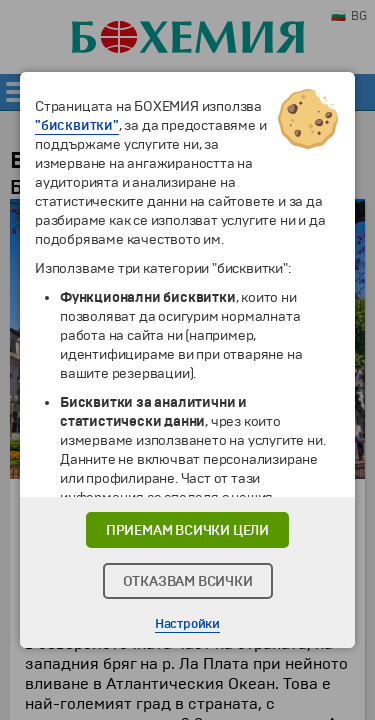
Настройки (187, 624)
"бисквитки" (77, 125)
